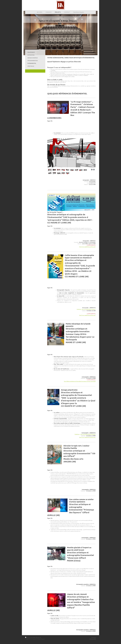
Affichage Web (93, 639)
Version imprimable (30, 638)
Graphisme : (79, 309)
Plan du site (38, 638)
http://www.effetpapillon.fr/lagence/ (89, 309)
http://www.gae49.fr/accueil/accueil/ (87, 247)
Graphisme (77, 434)
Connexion (94, 638)
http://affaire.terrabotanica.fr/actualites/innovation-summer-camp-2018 (80, 381)
